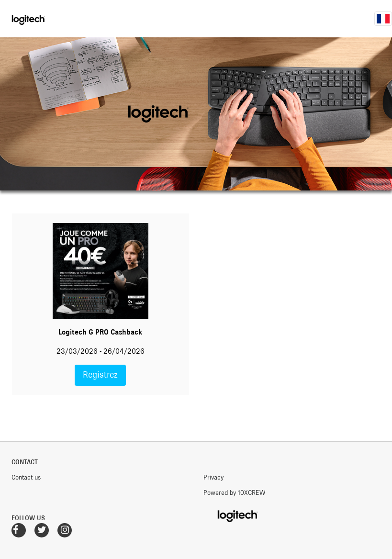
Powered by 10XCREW (234, 492)
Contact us (26, 477)
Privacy (213, 477)
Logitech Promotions (42, 19)
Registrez (100, 375)
